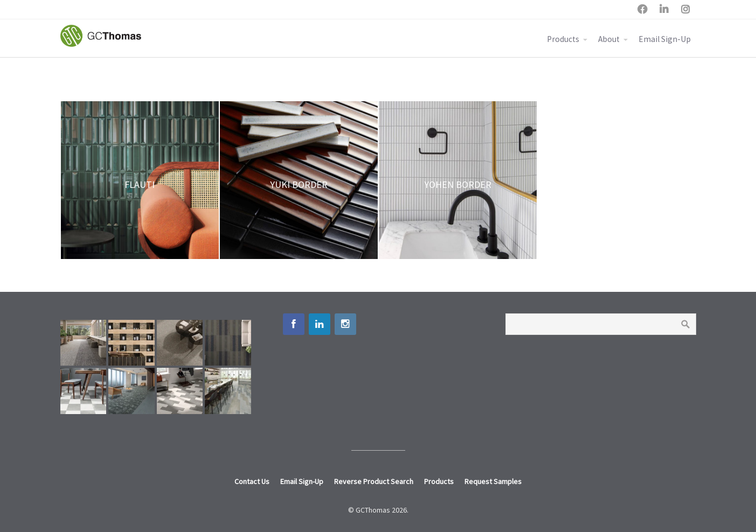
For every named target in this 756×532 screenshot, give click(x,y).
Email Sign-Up (665, 39)
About (609, 39)
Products (563, 39)
